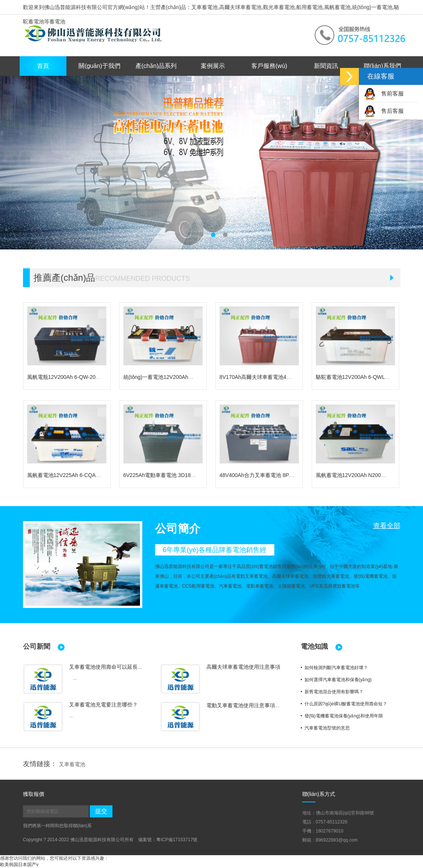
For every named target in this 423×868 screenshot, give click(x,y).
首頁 (43, 66)
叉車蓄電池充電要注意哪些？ (103, 705)
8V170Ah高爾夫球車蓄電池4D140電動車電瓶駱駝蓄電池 (286, 377)
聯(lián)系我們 (383, 66)
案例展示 (213, 66)
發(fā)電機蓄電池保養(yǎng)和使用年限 (344, 716)
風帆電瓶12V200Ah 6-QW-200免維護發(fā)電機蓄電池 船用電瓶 (102, 377)
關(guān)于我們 (99, 66)
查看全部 (387, 526)
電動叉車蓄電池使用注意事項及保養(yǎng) (256, 705)
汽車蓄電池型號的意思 (327, 728)
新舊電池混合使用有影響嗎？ (334, 692)
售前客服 (384, 93)
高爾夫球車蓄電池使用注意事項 (243, 667)
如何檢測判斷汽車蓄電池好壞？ (336, 668)
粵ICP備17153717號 (177, 840)
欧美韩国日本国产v (19, 865)
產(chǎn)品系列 (156, 66)
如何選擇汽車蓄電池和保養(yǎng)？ (338, 680)
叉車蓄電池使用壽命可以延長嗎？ (109, 667)
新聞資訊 (326, 66)
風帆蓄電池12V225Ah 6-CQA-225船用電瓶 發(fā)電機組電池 (98, 475)
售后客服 (384, 111)
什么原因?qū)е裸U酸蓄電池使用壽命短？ (346, 704)
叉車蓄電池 (72, 764)
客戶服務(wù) (269, 66)
